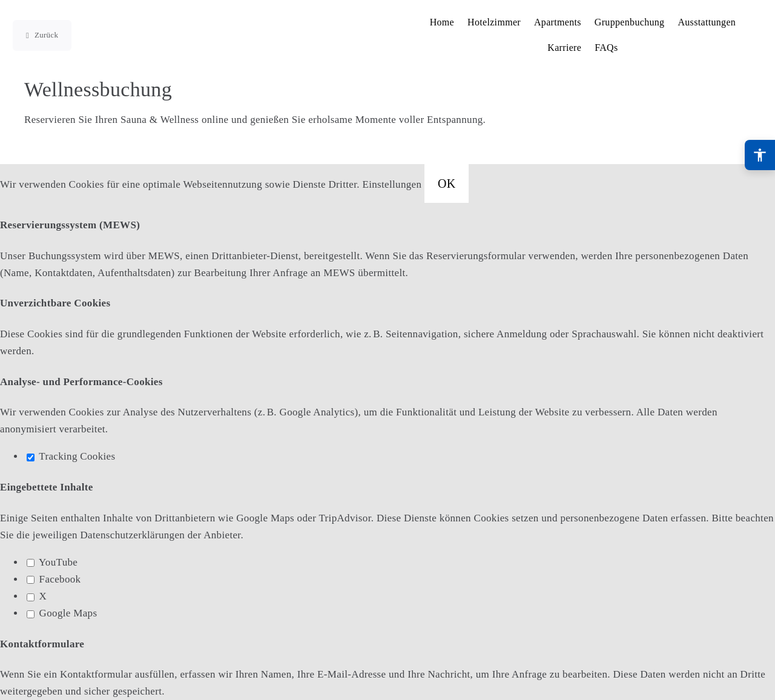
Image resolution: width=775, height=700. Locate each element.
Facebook (54, 579)
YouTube (52, 562)
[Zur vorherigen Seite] (42, 35)
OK (447, 183)
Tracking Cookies (71, 456)
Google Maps (62, 613)
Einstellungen (393, 184)
